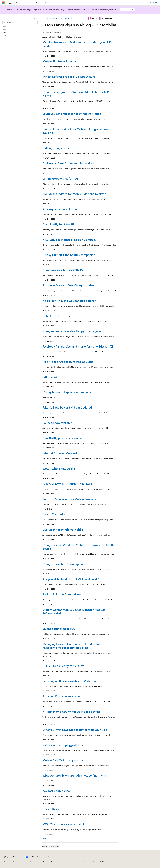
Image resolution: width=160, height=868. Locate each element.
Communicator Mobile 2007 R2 (63, 270)
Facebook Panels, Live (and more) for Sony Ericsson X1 (78, 346)
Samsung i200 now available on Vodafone (69, 681)
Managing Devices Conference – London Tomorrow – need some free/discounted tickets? (77, 646)
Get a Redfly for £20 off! (58, 224)
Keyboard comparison (57, 791)
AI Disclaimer (7, 862)
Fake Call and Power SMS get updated (67, 407)
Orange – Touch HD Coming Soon (64, 564)
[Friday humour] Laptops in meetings (67, 392)
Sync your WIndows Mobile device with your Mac (75, 730)
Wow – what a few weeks (59, 468)
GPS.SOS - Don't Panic (57, 316)
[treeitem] (20, 26)
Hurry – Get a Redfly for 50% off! (64, 666)
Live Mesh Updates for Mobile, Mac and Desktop (74, 194)
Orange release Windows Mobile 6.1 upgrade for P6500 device (79, 547)
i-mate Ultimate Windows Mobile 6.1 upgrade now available (75, 131)
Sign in (155, 3)
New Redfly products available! (63, 438)
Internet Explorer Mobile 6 (60, 453)
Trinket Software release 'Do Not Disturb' (69, 76)
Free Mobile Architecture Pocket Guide (68, 362)
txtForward (50, 377)
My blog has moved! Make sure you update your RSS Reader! (77, 44)
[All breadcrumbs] (44, 18)
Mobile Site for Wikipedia (59, 61)
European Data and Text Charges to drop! (69, 285)
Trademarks (85, 862)
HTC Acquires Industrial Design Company (69, 239)
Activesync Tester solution (60, 209)
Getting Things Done (56, 148)
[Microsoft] (4, 3)
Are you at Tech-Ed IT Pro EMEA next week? (71, 579)
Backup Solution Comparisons (62, 594)
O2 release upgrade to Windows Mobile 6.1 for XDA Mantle (76, 94)
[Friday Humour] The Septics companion (69, 255)
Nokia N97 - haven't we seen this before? (69, 301)
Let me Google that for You (60, 178)
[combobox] (20, 23)
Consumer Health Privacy (59, 862)
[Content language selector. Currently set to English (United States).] (12, 857)
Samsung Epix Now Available (61, 696)
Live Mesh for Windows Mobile (63, 529)
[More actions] (116, 18)
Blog (28, 862)
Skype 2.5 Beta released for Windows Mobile (72, 114)
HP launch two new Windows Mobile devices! (72, 712)
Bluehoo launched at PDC (59, 629)
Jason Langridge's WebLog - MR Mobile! (60, 18)
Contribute (37, 862)
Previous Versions (19, 862)
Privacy (45, 862)
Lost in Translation (54, 514)
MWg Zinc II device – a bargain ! (63, 824)
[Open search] (150, 3)
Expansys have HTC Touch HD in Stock (67, 484)
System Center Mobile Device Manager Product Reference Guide (74, 611)
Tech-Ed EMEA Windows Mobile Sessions (69, 499)
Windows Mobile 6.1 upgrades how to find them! (74, 775)
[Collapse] (35, 18)
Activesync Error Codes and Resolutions (69, 163)
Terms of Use (75, 862)
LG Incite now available (57, 423)
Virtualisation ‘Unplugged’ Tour (63, 745)
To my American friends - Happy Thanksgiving (72, 331)
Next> (45, 839)
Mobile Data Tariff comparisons (63, 760)
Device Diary (51, 809)
